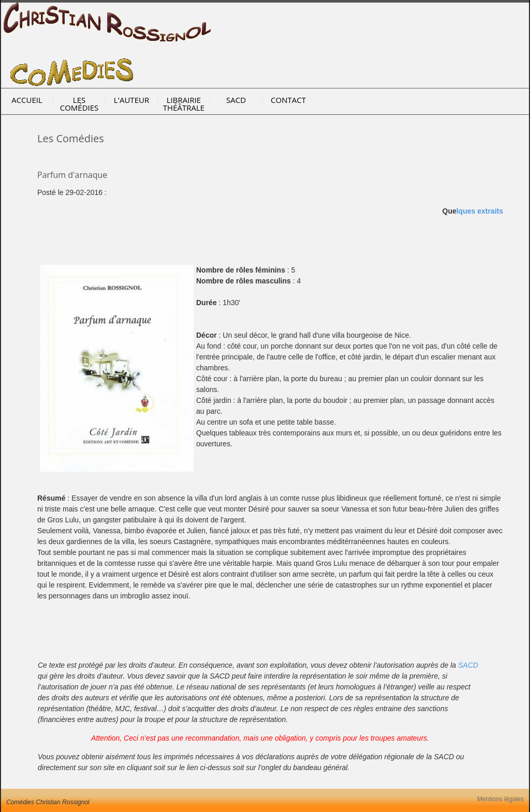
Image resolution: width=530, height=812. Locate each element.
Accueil (27, 100)
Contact (288, 100)
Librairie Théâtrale (184, 104)
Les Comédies (79, 104)
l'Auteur (131, 100)
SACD (236, 100)
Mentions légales (500, 799)
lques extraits (480, 211)
